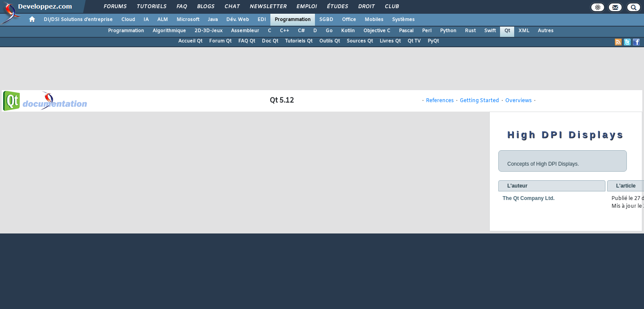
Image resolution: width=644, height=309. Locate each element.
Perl (427, 31)
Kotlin (348, 31)
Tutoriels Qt (299, 41)
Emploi (306, 7)
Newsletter (268, 7)
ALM (163, 20)
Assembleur (245, 31)
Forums (115, 7)
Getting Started (479, 101)
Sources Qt (360, 41)
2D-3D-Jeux (208, 31)
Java (213, 20)
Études (337, 7)
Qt (507, 31)
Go (329, 31)
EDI (262, 20)
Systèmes (403, 20)
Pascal (406, 31)
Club (391, 7)
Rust (470, 31)
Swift (490, 31)
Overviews (518, 101)
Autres (546, 31)
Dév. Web (238, 20)
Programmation (293, 20)
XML (524, 31)
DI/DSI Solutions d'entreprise (78, 20)
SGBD (326, 20)
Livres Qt (390, 41)
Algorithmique (169, 31)
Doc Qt (270, 41)
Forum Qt (220, 41)
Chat (232, 7)
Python (448, 31)
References (440, 101)
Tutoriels (151, 7)
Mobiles (374, 20)
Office (349, 20)
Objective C (377, 31)
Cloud (128, 20)
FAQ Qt (247, 41)
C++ (285, 31)
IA (146, 20)
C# (301, 31)
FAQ (181, 7)
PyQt (433, 41)
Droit (366, 7)
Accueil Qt (190, 41)
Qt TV (414, 41)
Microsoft (188, 20)
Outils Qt (329, 41)
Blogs (205, 7)
